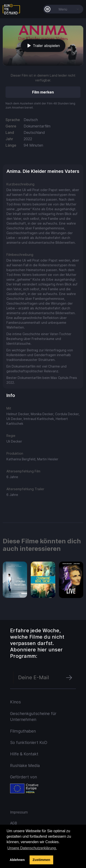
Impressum (19, 812)
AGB (14, 823)
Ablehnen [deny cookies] (17, 860)
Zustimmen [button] (41, 860)
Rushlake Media (25, 766)
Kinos (15, 702)
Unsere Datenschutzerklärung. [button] (32, 848)
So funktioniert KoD (29, 742)
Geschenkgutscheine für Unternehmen (33, 716)
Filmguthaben (23, 731)
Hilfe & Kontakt (24, 754)
